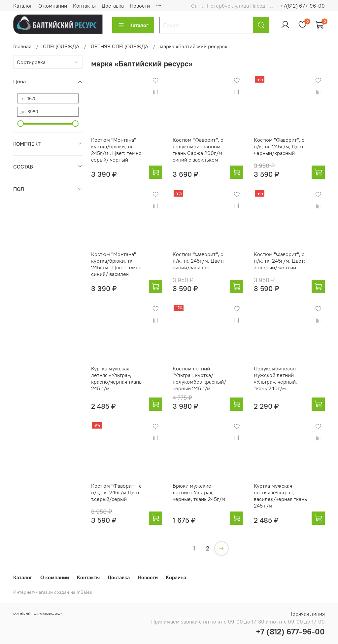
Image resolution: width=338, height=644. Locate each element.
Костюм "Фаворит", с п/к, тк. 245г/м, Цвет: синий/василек (198, 261)
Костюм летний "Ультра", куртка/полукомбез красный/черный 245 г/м (199, 378)
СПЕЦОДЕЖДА (61, 46)
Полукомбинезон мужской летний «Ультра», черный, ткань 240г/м (275, 378)
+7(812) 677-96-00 (303, 6)
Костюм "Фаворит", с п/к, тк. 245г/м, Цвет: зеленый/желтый (279, 261)
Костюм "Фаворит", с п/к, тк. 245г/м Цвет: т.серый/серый (116, 492)
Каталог (23, 6)
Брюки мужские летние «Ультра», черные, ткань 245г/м (199, 492)
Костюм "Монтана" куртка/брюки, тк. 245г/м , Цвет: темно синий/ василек (116, 264)
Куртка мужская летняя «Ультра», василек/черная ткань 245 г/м (280, 496)
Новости (140, 6)
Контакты (84, 6)
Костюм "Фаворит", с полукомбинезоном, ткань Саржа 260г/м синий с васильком (198, 150)
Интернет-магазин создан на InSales (53, 592)
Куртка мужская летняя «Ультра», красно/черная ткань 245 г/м (116, 378)
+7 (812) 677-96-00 (290, 631)
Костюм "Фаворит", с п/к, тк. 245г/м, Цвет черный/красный (279, 146)
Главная (22, 46)
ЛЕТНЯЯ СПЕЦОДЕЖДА (119, 46)
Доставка (113, 6)
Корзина (176, 577)
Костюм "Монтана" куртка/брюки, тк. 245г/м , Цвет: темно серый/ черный (116, 150)
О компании (53, 6)
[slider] (20, 124)
